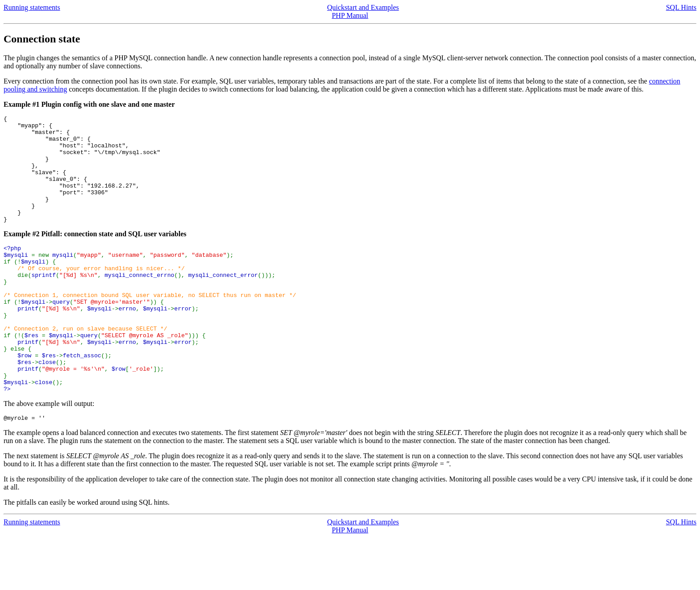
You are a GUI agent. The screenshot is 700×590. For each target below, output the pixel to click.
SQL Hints (681, 7)
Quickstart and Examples (363, 7)
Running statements (32, 7)
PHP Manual (350, 15)
